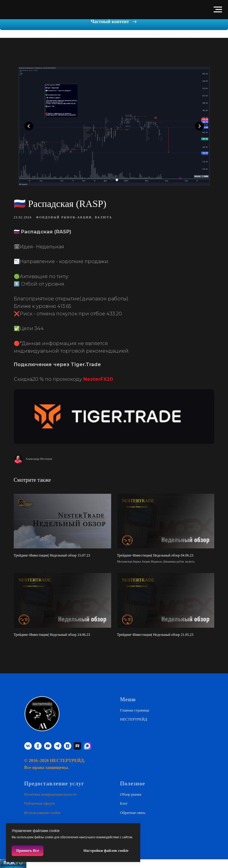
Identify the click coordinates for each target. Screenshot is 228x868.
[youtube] (48, 744)
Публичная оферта (40, 801)
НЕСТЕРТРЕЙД (134, 717)
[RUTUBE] (77, 744)
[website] (87, 744)
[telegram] (58, 744)
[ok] (38, 744)
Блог (124, 801)
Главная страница (135, 708)
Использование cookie (43, 810)
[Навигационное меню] (218, 10)
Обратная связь (133, 810)
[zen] (68, 744)
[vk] (28, 744)
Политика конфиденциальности (50, 792)
